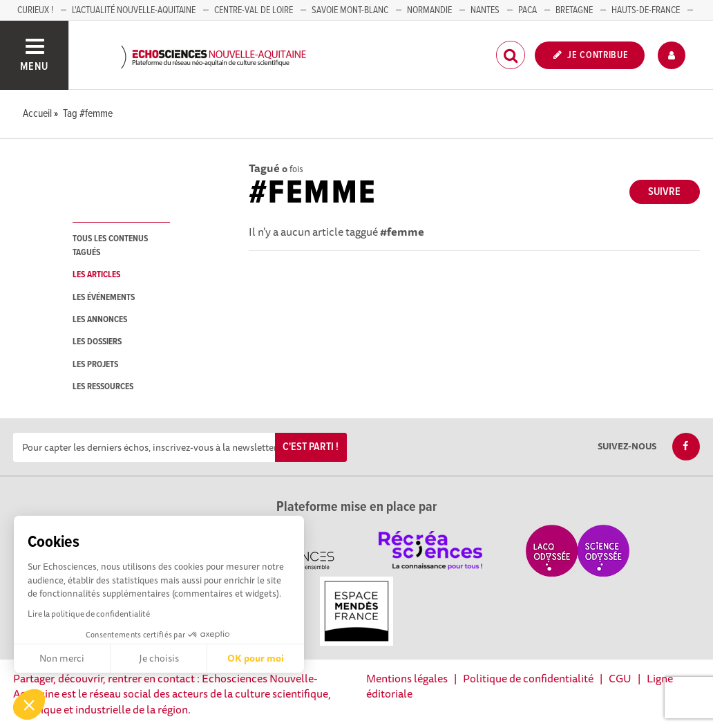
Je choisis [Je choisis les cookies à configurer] (159, 658)
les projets (95, 365)
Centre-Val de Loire (254, 10)
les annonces (100, 320)
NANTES (485, 10)
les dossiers (97, 342)
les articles (96, 275)
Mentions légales (407, 678)
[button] (29, 704)
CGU (620, 678)
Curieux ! (35, 10)
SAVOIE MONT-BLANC (350, 10)
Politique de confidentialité (528, 678)
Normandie (429, 10)
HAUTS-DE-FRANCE (646, 10)
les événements (104, 298)
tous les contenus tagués (110, 245)
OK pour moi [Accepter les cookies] (256, 658)
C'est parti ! (311, 447)
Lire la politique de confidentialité (89, 614)
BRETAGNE (574, 10)
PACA (527, 10)
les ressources (103, 387)
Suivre (664, 192)
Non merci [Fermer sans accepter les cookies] (62, 658)
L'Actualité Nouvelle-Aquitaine (134, 10)
